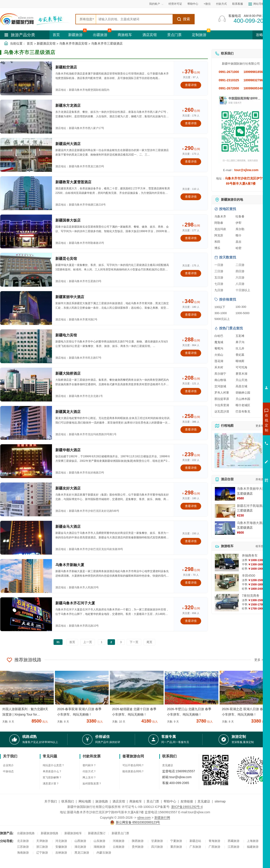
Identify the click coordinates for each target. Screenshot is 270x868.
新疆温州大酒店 (68, 144)
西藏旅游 (234, 841)
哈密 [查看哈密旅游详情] (238, 248)
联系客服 (238, 4)
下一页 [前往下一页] (134, 642)
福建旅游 (253, 847)
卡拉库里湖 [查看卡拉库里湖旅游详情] (222, 405)
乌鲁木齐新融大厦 (70, 565)
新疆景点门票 (120, 833)
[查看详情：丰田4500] (227, 583)
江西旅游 (234, 847)
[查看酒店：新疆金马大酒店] (26, 538)
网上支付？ (89, 777)
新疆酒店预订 (97, 833)
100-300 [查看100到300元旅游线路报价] (241, 307)
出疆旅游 (100, 35)
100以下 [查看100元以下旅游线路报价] (220, 307)
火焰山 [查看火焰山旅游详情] (219, 355)
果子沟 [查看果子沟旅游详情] (240, 342)
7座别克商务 (251, 596)
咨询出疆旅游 (246, 431)
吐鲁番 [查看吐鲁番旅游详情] (240, 216)
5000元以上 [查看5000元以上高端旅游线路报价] (222, 319)
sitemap (220, 801)
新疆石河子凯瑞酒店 (251, 506)
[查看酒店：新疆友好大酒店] (26, 499)
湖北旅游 (80, 847)
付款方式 (221, 4)
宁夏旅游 (176, 841)
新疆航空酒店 (66, 67)
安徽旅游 (61, 847)
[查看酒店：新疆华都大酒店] (26, 461)
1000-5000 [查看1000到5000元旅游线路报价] (243, 313)
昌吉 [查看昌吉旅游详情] (238, 242)
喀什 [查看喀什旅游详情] (238, 235)
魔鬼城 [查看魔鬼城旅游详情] (219, 342)
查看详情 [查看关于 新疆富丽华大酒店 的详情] (191, 315)
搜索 (183, 19)
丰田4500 (249, 576)
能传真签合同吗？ (133, 771)
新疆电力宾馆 (66, 335)
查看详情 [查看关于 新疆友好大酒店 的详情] (191, 506)
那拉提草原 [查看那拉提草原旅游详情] (222, 399)
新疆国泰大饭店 (68, 220)
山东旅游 (99, 841)
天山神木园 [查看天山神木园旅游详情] (243, 399)
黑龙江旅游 (82, 853)
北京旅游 (23, 841)
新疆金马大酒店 (68, 527)
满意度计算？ (51, 784)
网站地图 (85, 801)
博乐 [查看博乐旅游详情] (217, 248)
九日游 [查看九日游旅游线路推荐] (219, 290)
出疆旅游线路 (26, 833)
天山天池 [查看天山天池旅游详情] (241, 380)
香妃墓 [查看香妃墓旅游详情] (240, 355)
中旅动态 (8, 771)
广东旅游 (195, 847)
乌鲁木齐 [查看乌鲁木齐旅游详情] (220, 216)
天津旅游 (42, 841)
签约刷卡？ (89, 765)
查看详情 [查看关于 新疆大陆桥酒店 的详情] (191, 391)
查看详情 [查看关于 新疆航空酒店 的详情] (191, 85)
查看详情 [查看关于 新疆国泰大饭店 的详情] (191, 238)
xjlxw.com (144, 818)
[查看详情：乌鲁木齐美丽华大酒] (225, 494)
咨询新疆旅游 (246, 423)
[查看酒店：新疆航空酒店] (26, 78)
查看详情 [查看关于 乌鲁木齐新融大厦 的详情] (191, 583)
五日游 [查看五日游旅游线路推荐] (219, 278)
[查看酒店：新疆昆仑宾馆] (26, 270)
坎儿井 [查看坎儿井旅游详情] (240, 348)
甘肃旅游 (157, 841)
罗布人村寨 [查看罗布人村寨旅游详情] (222, 393)
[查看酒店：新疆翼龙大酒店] (26, 423)
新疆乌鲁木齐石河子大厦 (75, 603)
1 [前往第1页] (102, 642)
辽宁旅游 (42, 853)
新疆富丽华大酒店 (70, 297)
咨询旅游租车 (246, 447)
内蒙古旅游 (104, 853)
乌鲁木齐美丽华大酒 (251, 489)
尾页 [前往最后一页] (149, 642)
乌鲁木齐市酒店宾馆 (73, 43)
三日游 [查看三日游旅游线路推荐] (219, 271)
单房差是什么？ (52, 771)
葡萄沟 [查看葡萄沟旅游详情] (219, 348)
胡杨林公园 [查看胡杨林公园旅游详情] (243, 393)
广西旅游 (214, 847)
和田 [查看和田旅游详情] (217, 242)
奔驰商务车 (250, 555)
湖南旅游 (99, 847)
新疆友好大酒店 (68, 488)
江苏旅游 (23, 847)
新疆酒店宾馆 (46, 43)
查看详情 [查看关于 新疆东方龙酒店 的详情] (191, 123)
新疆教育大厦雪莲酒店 (73, 182)
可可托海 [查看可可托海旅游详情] (241, 367)
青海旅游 (214, 841)
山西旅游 (80, 841)
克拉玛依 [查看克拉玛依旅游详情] (220, 229)
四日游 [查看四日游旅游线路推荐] (240, 271)
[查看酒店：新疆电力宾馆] (26, 346)
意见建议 (168, 765)
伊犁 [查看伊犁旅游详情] (238, 223)
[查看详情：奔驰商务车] (227, 563)
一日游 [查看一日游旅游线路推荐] (219, 265)
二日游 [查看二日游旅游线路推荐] (240, 265)
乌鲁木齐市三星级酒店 (107, 43)
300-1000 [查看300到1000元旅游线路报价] (221, 313)
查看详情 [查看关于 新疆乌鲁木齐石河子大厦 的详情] (191, 621)
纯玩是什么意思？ (54, 765)
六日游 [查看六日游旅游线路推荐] (240, 278)
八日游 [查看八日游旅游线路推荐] (240, 284)
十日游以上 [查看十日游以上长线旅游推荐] (243, 290)
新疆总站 (195, 841)
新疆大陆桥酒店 (68, 373)
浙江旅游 (42, 847)
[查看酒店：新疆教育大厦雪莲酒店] (26, 193)
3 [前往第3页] (121, 642)
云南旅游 (119, 847)
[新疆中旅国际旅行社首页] (36, 19)
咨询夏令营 (246, 439)
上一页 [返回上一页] (88, 642)
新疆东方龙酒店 (68, 105)
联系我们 (68, 801)
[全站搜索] (134, 19)
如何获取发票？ (92, 784)
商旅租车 (125, 35)
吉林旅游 (61, 853)
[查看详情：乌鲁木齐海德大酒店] (225, 528)
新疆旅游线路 (49, 833)
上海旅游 (253, 841)
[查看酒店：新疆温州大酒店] (26, 155)
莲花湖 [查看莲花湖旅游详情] (219, 361)
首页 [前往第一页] (72, 642)
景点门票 (174, 35)
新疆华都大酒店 (68, 450)
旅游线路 (102, 801)
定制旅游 (199, 35)
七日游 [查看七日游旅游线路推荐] (219, 284)
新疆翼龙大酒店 (68, 412)
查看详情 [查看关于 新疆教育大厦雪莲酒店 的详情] (191, 197)
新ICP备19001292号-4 (187, 807)
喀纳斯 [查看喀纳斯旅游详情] (240, 361)
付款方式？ (89, 771)
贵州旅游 (138, 847)
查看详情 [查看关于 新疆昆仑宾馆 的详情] (191, 273)
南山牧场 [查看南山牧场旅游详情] (220, 380)
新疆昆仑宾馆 (66, 259)
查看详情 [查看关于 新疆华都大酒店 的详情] (191, 468)
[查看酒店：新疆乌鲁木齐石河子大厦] (26, 614)
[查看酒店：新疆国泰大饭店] (26, 231)
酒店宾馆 (150, 35)
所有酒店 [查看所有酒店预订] (261, 479)
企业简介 (8, 765)
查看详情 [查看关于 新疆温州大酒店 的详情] (191, 162)
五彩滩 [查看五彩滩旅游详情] (240, 336)
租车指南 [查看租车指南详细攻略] (261, 546)
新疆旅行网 (162, 818)
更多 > (259, 660)
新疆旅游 (75, 35)
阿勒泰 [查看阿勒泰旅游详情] (219, 223)
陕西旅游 (138, 841)
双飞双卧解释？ (52, 777)
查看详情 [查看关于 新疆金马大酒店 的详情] (191, 541)
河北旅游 (61, 841)
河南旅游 (119, 841)
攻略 (261, 35)
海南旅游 (23, 853)
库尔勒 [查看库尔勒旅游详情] (240, 229)
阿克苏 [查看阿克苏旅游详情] (219, 235)
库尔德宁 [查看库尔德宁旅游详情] (220, 374)
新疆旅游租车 (73, 833)
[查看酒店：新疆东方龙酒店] (26, 117)
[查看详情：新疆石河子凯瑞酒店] (225, 511)
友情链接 (187, 801)
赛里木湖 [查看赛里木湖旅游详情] (241, 374)
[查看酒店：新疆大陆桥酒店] (26, 385)
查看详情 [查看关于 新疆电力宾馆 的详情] (191, 353)
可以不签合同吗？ (133, 765)
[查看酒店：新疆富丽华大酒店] (26, 308)
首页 (56, 35)
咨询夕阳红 (246, 455)
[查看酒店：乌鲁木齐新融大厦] (26, 576)
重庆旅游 (176, 847)
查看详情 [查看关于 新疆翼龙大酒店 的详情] (191, 429)
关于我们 (51, 801)
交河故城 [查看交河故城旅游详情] (220, 386)
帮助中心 (193, 4)
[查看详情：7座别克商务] (227, 603)
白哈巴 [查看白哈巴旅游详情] (219, 336)
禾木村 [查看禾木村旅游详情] (219, 367)
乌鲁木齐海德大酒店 (251, 523)
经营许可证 (175, 4)
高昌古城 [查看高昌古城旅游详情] (241, 386)
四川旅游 (157, 847)
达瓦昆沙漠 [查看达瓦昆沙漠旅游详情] (222, 411)
